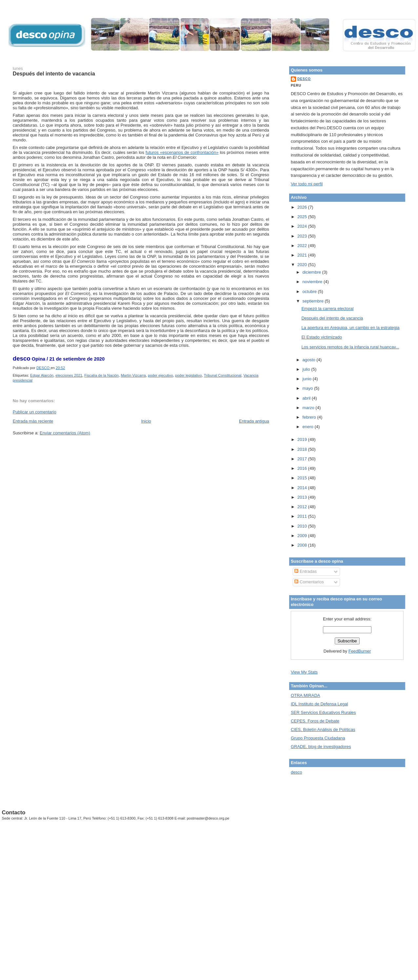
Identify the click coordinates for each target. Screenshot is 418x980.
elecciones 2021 (69, 375)
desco (297, 772)
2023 (303, 236)
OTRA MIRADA (306, 695)
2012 (303, 507)
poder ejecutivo (160, 375)
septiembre (314, 301)
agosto (310, 360)
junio (308, 379)
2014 (303, 488)
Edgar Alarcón (42, 375)
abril (307, 398)
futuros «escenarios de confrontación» (182, 152)
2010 (303, 526)
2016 (303, 468)
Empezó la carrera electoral (327, 309)
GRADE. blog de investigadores (321, 747)
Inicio (146, 421)
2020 (303, 265)
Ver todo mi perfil (307, 184)
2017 (303, 459)
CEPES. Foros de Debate (315, 721)
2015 (303, 478)
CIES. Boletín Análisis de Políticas (323, 730)
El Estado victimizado (322, 337)
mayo (308, 388)
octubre (310, 292)
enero (309, 427)
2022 (303, 246)
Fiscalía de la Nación (101, 375)
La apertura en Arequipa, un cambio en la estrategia (350, 328)
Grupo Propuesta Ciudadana (318, 738)
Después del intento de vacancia (332, 318)
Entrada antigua (254, 421)
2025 (303, 217)
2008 (303, 545)
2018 (303, 449)
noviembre (313, 282)
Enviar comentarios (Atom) (65, 433)
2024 (303, 226)
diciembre (312, 272)
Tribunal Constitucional (223, 375)
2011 (303, 516)
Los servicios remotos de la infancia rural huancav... (350, 347)
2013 (303, 497)
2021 (303, 255)
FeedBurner (360, 651)
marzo (309, 408)
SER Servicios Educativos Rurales (323, 712)
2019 (303, 439)
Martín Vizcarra (133, 375)
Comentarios (309, 582)
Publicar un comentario (35, 412)
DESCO (304, 79)
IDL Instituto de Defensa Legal (319, 704)
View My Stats (304, 672)
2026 (303, 207)
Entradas (306, 571)
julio (307, 369)
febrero (310, 417)
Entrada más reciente (33, 421)
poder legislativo (189, 375)
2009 (303, 536)
